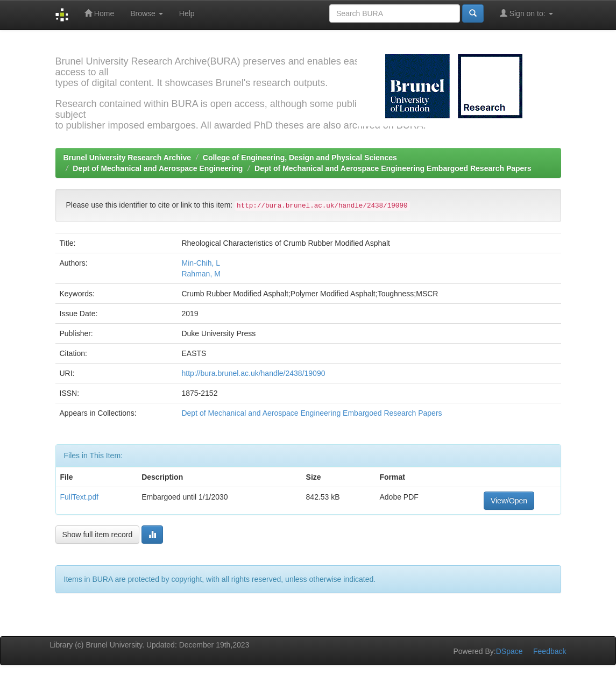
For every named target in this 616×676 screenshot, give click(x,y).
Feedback (550, 651)
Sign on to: (526, 13)
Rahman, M (201, 274)
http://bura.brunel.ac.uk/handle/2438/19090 (253, 373)
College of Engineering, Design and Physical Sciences (300, 158)
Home (99, 13)
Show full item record (98, 535)
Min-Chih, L (201, 263)
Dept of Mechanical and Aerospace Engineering (158, 168)
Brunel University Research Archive (128, 158)
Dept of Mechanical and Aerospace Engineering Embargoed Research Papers (393, 168)
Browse (147, 13)
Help (187, 13)
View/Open (509, 501)
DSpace (509, 651)
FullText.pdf (80, 497)
